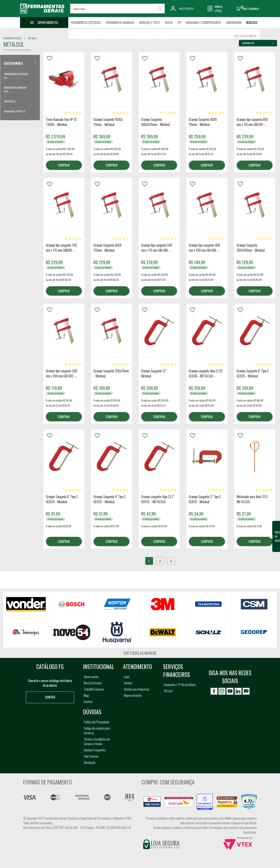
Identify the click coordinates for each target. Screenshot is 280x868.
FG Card (168, 691)
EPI (179, 23)
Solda (169, 23)
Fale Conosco (91, 756)
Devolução (90, 762)
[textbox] (117, 9)
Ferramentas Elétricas (86, 23)
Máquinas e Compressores (203, 23)
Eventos (88, 702)
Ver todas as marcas (140, 653)
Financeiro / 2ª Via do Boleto (180, 685)
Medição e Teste (150, 23)
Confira (50, 697)
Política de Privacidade (96, 722)
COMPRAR (64, 165)
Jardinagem (234, 23)
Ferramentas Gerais (12, 38)
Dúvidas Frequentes (95, 750)
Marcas (252, 23)
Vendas (128, 683)
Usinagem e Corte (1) (15, 111)
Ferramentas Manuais (120, 23)
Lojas (127, 677)
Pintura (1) (10, 101)
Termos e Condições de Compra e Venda (97, 741)
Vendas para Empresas (137, 689)
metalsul (32, 38)
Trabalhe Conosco (94, 689)
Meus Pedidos (186, 8)
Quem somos (91, 677)
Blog (86, 695)
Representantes (133, 695)
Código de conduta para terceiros (97, 731)
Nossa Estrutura (93, 683)
